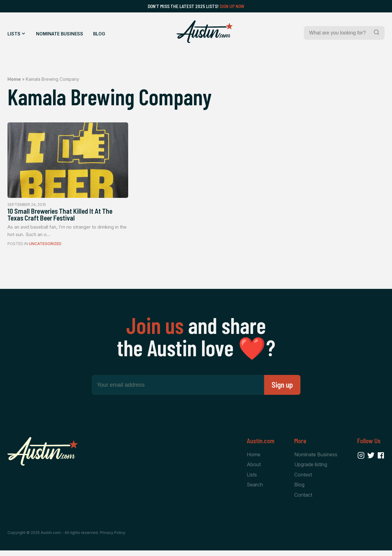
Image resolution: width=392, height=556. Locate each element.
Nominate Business (60, 34)
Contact (303, 500)
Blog (99, 34)
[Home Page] (205, 32)
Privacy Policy (113, 538)
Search (255, 490)
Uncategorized (45, 247)
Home (14, 79)
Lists (14, 34)
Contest (303, 479)
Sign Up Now (232, 6)
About (254, 469)
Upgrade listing (311, 469)
